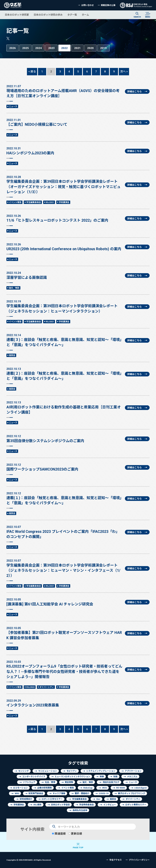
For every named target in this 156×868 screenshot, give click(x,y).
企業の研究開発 (44, 788)
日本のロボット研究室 (17, 15)
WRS (17, 793)
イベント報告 (15, 202)
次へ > (124, 71)
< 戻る (32, 71)
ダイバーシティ (47, 687)
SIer (98, 799)
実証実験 (69, 782)
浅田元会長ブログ (111, 782)
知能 (115, 777)
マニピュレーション (48, 771)
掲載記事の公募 (108, 5)
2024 (38, 48)
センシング (23, 771)
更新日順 (75, 834)
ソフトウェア (29, 782)
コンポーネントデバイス (34, 777)
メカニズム (132, 777)
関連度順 (59, 834)
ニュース (13, 106)
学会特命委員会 (86, 805)
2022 (64, 48)
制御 (102, 777)
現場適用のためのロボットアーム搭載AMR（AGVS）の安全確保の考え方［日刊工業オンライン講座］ (64, 91)
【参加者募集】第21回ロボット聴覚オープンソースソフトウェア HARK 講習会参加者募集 (64, 633)
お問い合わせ (88, 5)
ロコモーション (20, 788)
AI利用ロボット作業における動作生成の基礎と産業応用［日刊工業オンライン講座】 (64, 407)
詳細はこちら (135, 91)
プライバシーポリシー (139, 860)
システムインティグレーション (101, 771)
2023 (51, 48)
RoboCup (88, 788)
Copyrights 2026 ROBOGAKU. (29, 860)
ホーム (85, 15)
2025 (25, 48)
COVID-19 (104, 793)
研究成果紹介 (26, 799)
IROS (104, 788)
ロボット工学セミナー (52, 799)
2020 (90, 48)
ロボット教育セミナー (136, 805)
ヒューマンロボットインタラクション (72, 777)
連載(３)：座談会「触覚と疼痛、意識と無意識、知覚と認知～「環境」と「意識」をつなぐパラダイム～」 (64, 340)
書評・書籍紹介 (82, 793)
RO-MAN (121, 788)
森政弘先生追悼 (80, 810)
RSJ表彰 (38, 805)
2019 (103, 48)
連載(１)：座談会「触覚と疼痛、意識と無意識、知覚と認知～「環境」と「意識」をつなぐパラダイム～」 (64, 498)
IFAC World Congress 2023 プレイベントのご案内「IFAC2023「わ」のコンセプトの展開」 (64, 532)
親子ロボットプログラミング (132, 793)
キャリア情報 (59, 793)
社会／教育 (50, 782)
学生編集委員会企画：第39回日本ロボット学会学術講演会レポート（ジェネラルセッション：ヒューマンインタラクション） (64, 306)
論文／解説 (14, 288)
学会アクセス (116, 860)
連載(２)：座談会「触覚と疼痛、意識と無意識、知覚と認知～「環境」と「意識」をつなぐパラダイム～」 (64, 374)
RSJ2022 (30, 687)
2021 (77, 48)
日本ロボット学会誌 (60, 805)
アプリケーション (133, 771)
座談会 (12, 355)
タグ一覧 (72, 15)
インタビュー (110, 805)
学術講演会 (64, 202)
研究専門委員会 (36, 793)
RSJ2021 (50, 202)
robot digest (140, 788)
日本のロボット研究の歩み (48, 15)
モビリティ (72, 771)
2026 (13, 48)
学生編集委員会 (34, 202)
